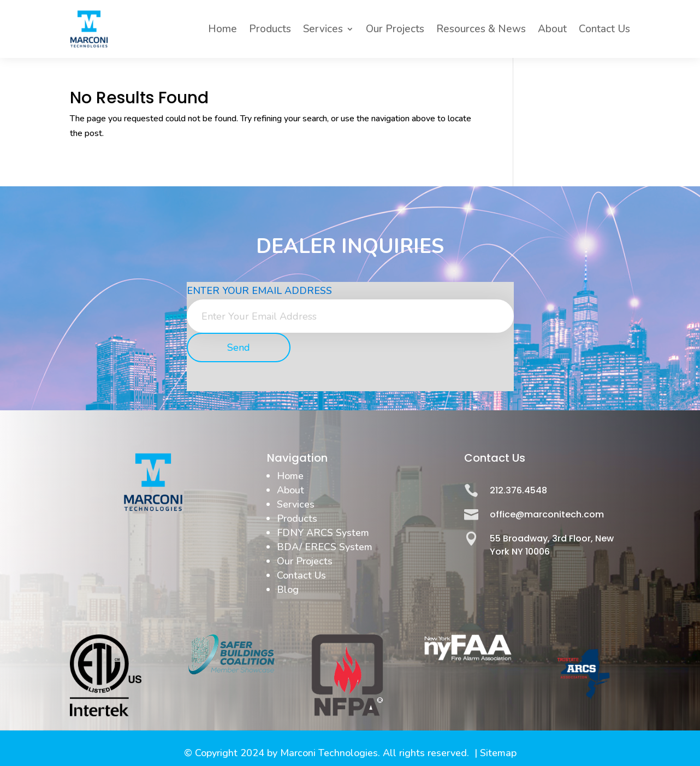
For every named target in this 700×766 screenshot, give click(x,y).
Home (223, 29)
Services (323, 29)
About (552, 29)
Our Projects (395, 29)
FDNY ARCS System (323, 533)
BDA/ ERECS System (325, 547)
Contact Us (604, 29)
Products (270, 29)
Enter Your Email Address (259, 291)
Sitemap (498, 753)
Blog (288, 590)
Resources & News (481, 29)
